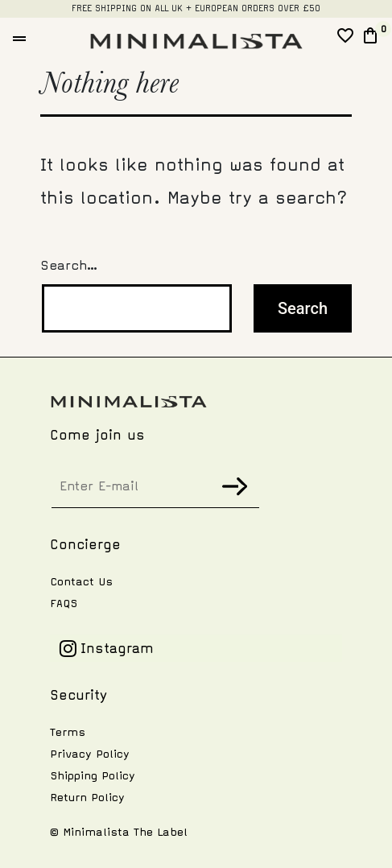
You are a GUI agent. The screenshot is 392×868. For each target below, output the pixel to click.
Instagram (107, 648)
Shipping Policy (93, 776)
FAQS (64, 603)
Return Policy (87, 798)
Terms (68, 732)
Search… (69, 265)
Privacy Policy (90, 754)
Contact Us (81, 582)
